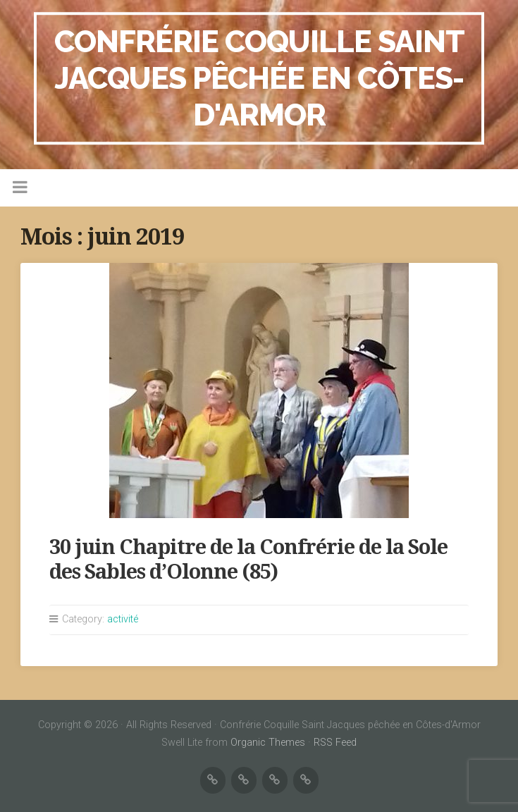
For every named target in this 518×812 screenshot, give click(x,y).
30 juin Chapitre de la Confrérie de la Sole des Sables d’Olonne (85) (248, 559)
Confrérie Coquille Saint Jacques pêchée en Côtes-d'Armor (259, 78)
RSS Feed (335, 743)
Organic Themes (268, 743)
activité (123, 619)
